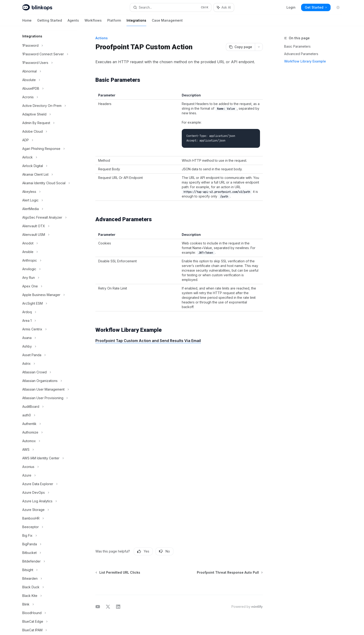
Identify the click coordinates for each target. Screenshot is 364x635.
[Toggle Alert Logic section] (48, 200)
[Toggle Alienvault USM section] (48, 235)
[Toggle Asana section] (48, 338)
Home (27, 22)
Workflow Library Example (305, 61)
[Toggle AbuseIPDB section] (48, 89)
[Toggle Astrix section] (48, 364)
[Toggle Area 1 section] (48, 321)
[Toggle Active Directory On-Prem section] (48, 106)
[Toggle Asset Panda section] (48, 355)
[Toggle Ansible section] (48, 252)
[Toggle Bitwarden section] (48, 579)
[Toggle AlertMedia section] (48, 209)
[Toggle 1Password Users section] (48, 63)
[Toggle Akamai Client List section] (48, 174)
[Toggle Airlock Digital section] (48, 166)
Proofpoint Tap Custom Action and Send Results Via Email (148, 341)
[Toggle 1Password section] (48, 46)
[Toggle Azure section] (48, 475)
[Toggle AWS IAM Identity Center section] (48, 458)
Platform (114, 22)
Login (291, 7)
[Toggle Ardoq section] (48, 312)
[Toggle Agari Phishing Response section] (48, 149)
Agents (73, 22)
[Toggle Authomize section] (48, 432)
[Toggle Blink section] (48, 604)
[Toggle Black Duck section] (48, 587)
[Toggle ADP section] (48, 140)
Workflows (93, 22)
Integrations (136, 22)
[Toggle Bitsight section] (48, 570)
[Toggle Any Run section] (48, 278)
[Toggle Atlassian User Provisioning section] (48, 398)
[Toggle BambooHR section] (48, 518)
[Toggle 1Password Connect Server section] (48, 54)
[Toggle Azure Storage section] (48, 510)
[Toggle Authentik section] (48, 424)
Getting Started (50, 22)
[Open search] (171, 7)
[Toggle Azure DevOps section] (48, 493)
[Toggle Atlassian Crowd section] (48, 372)
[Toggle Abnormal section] (48, 71)
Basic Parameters (297, 46)
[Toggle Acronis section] (48, 97)
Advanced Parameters (301, 54)
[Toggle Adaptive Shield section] (48, 114)
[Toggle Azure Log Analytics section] (48, 501)
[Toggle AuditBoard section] (48, 407)
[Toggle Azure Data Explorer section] (48, 484)
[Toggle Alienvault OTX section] (48, 226)
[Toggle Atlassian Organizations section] (48, 381)
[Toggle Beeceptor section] (48, 527)
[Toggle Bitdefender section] (48, 561)
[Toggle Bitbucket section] (48, 553)
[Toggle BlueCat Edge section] (48, 622)
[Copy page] (240, 47)
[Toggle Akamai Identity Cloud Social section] (48, 183)
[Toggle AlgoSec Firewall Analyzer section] (48, 217)
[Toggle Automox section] (48, 441)
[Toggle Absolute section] (48, 80)
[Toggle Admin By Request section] (48, 123)
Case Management (167, 22)
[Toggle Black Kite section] (48, 596)
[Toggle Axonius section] (48, 467)
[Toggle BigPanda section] (48, 544)
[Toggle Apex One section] (48, 286)
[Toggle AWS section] (48, 450)
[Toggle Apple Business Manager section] (48, 295)
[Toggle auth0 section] (48, 415)
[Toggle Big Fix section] (48, 536)
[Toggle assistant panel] (224, 7)
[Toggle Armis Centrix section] (48, 329)
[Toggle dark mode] (338, 7)
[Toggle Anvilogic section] (48, 269)
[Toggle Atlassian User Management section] (48, 389)
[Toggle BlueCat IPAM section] (48, 630)
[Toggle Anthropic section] (48, 260)
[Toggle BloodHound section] (48, 613)
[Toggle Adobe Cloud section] (48, 132)
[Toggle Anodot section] (48, 243)
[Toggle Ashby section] (48, 346)
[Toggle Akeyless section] (48, 192)
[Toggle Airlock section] (48, 157)
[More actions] (259, 47)
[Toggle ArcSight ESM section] (48, 303)
